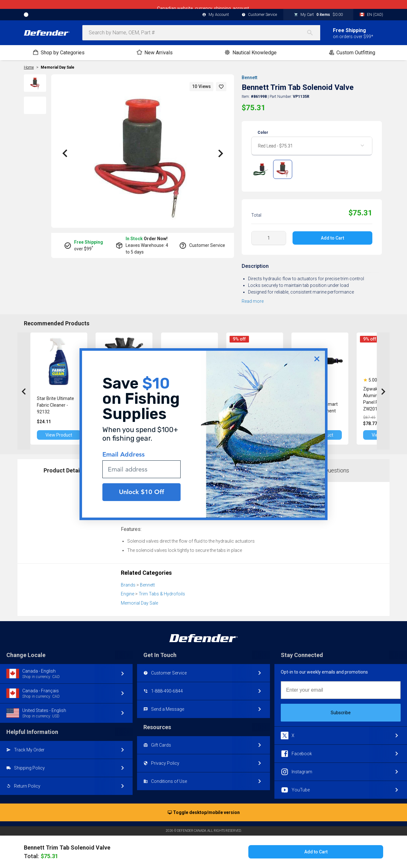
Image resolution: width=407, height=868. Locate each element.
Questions (337, 470)
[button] (221, 87)
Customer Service (259, 15)
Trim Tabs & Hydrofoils (162, 594)
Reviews (244, 470)
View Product (59, 435)
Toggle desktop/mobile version (204, 813)
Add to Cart (332, 238)
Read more (253, 301)
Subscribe (341, 713)
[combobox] (201, 33)
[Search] (313, 33)
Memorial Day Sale (58, 67)
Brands (128, 585)
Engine (128, 594)
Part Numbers (157, 470)
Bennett (249, 78)
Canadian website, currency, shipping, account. (203, 4)
